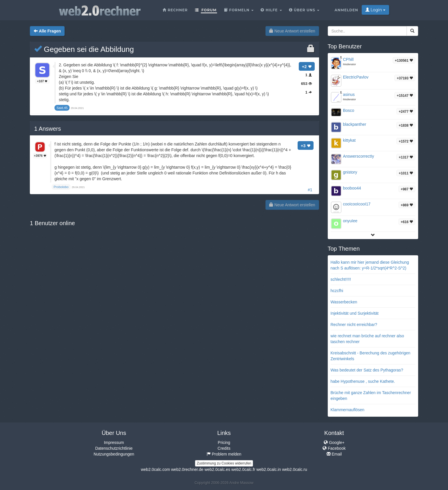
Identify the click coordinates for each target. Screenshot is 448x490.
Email (334, 454)
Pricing (224, 442)
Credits (224, 448)
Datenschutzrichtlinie (114, 448)
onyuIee (350, 221)
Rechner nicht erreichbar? (354, 325)
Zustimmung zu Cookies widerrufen (224, 463)
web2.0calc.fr (243, 469)
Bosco (349, 110)
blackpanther (355, 124)
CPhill (348, 59)
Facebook (334, 448)
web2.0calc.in (269, 469)
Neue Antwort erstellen (292, 31)
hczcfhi (337, 291)
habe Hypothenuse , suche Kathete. (363, 381)
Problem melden (224, 454)
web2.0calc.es (217, 469)
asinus (349, 94)
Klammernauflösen (348, 410)
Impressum (114, 442)
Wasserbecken (344, 302)
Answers (48, 129)
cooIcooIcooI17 (357, 204)
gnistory (350, 172)
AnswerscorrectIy (359, 156)
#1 (310, 190)
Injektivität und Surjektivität (355, 313)
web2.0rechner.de (187, 469)
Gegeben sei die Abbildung (84, 49)
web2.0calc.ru (294, 469)
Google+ (334, 442)
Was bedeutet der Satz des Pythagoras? (367, 370)
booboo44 (352, 188)
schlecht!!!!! (341, 279)
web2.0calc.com (155, 469)
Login (375, 10)
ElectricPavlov (356, 77)
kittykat (349, 140)
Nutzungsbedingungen (114, 454)
